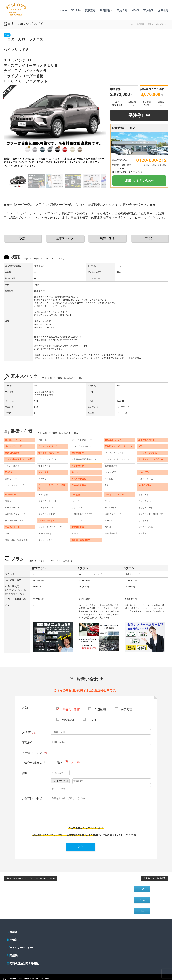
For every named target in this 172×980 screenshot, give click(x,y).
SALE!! (75, 10)
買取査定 (90, 10)
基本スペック (65, 238)
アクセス (148, 10)
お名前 (29, 732)
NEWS (135, 10)
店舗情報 (105, 10)
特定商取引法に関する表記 (23, 963)
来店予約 (122, 10)
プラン (150, 238)
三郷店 (131, 128)
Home (63, 10)
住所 (25, 773)
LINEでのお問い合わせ (139, 181)
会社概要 (12, 932)
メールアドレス (35, 753)
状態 (22, 238)
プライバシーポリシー (20, 948)
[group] (55, 129)
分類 (25, 707)
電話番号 (28, 742)
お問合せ (163, 10)
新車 (7, 35)
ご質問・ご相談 (32, 799)
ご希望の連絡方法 (34, 763)
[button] (102, 129)
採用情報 (12, 940)
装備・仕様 (107, 238)
